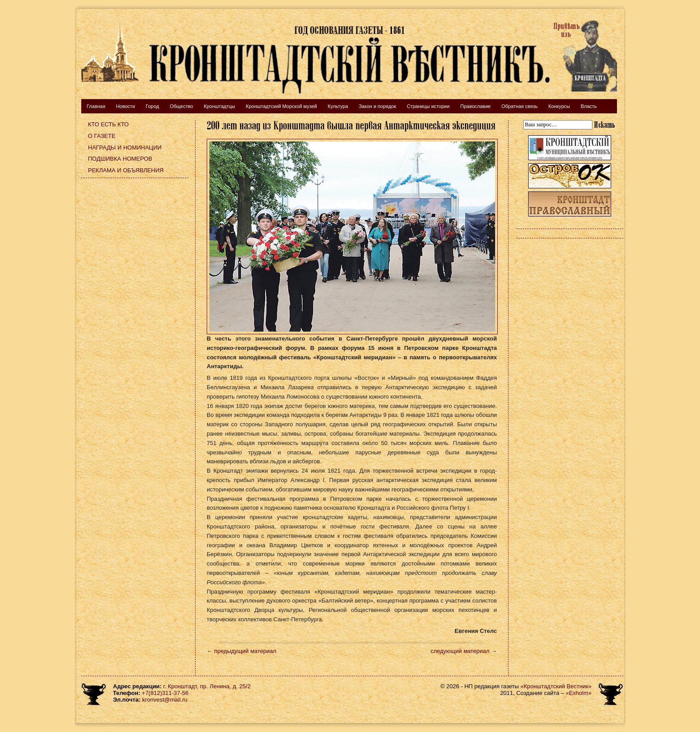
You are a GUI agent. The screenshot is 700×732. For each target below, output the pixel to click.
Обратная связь (519, 106)
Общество (181, 106)
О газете (102, 136)
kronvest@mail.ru (165, 700)
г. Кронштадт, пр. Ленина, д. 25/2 (207, 686)
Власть (589, 106)
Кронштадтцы (220, 106)
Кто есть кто (108, 124)
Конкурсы (559, 106)
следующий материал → (464, 651)
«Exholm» (579, 693)
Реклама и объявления (126, 170)
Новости (126, 106)
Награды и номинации (125, 148)
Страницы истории (428, 106)
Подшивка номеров (120, 159)
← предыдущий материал (242, 651)
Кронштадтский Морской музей (281, 106)
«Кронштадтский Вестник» (556, 686)
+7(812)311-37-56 (165, 693)
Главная (96, 106)
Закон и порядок (378, 106)
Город (152, 106)
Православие (475, 106)
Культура (338, 106)
